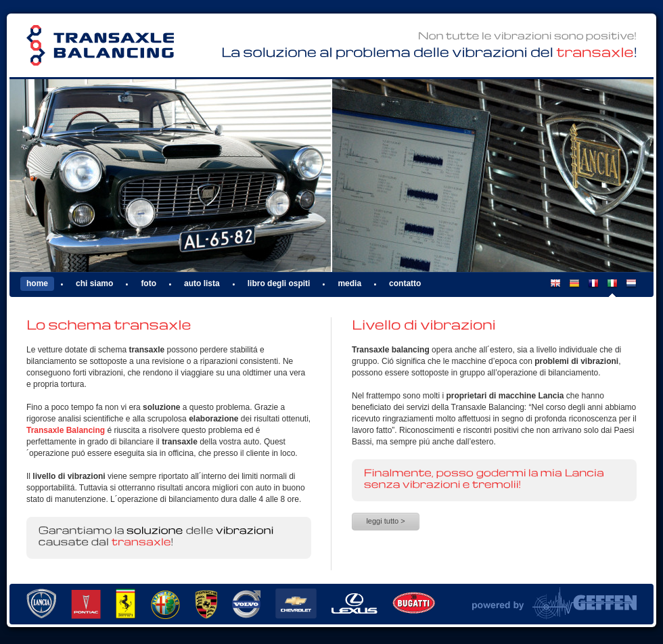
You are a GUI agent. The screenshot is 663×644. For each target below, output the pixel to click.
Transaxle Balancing (100, 46)
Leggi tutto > (385, 521)
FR (593, 288)
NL (631, 288)
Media (349, 283)
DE (574, 288)
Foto (148, 283)
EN (555, 288)
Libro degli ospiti (279, 283)
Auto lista (202, 283)
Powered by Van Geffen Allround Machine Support (554, 603)
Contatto (405, 283)
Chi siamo (94, 283)
